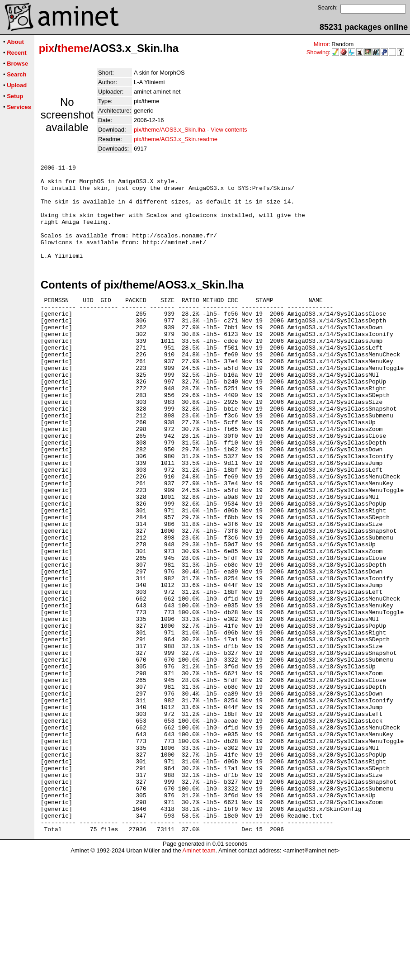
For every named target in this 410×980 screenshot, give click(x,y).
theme (73, 48)
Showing (318, 52)
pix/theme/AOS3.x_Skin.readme (176, 139)
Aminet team (199, 977)
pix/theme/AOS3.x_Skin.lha (170, 130)
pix (47, 48)
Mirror (321, 44)
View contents (229, 130)
